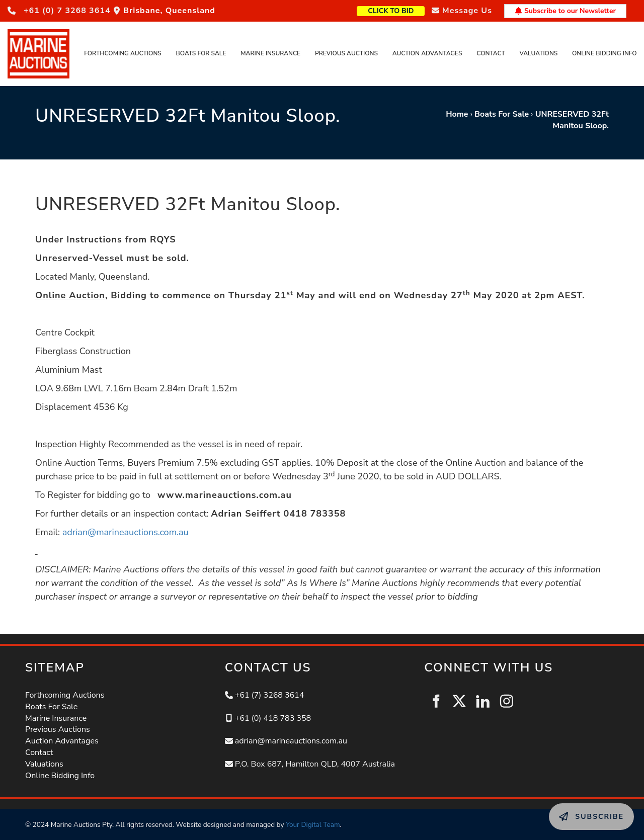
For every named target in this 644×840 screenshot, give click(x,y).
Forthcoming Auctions (123, 53)
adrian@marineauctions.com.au (126, 532)
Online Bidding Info (605, 53)
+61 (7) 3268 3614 (270, 695)
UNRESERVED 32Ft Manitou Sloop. (572, 120)
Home (457, 114)
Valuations (539, 53)
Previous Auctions (346, 53)
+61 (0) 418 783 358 (273, 718)
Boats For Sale (201, 53)
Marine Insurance (270, 53)
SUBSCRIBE (571, 809)
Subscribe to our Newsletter (565, 11)
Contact (491, 53)
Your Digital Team (313, 825)
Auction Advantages (427, 53)
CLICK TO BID (407, 10)
